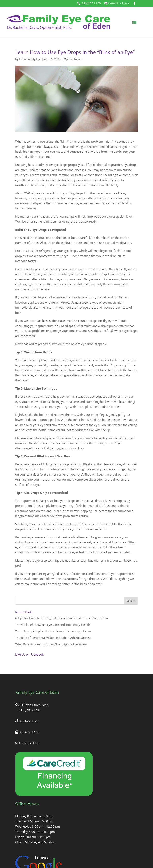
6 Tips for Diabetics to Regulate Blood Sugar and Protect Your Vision (62, 618)
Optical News (73, 59)
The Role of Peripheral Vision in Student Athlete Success (53, 638)
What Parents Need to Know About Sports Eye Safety (51, 644)
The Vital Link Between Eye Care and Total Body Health (53, 625)
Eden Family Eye (30, 59)
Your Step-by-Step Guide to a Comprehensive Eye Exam (53, 631)
